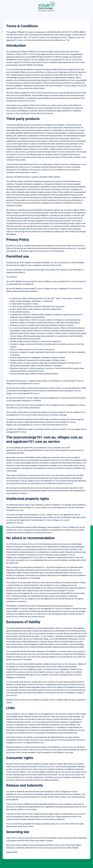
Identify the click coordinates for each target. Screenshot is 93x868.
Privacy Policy (59, 251)
